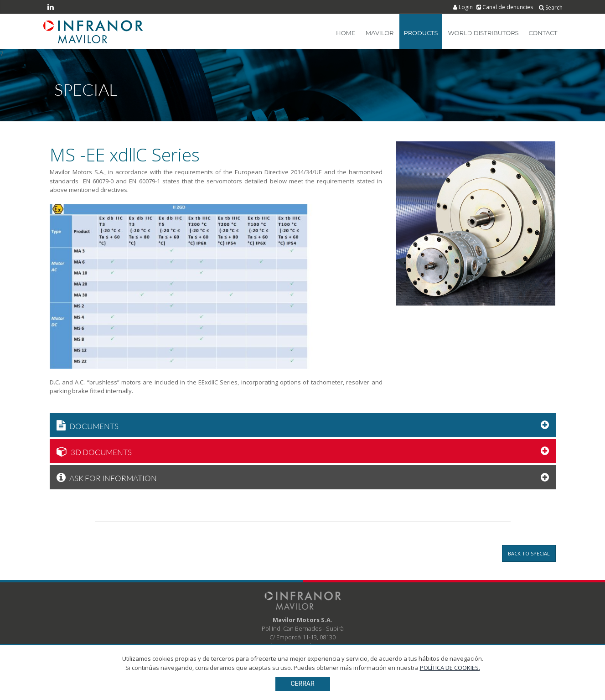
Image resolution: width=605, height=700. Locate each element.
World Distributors (483, 33)
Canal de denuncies (505, 7)
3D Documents (94, 451)
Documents (88, 425)
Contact (543, 33)
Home (346, 33)
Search (551, 8)
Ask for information (107, 477)
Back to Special (529, 553)
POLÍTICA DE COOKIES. (450, 690)
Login (464, 7)
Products (421, 33)
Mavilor (380, 33)
